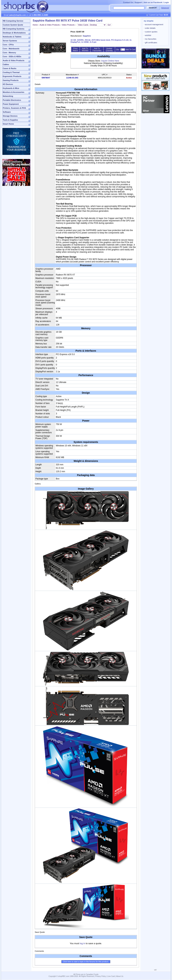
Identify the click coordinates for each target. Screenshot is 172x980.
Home (35, 25)
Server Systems (10, 41)
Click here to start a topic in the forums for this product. (86, 962)
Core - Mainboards (11, 49)
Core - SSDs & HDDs (12, 57)
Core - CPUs (8, 45)
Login (166, 2)
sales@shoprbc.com (18, 15)
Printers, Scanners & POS (14, 108)
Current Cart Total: (159, 15)
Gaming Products (11, 80)
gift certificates (150, 43)
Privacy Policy (101, 976)
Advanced (165, 8)
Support (138, 2)
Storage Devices (10, 116)
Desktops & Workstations (14, 33)
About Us (120, 976)
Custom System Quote (13, 25)
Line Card (111, 976)
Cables (6, 64)
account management (154, 24)
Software (7, 112)
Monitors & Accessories (14, 92)
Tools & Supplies (10, 120)
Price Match (75, 49)
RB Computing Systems (14, 29)
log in (83, 943)
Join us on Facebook (153, 2)
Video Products (68, 25)
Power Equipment (11, 104)
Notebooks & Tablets (12, 37)
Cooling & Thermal (11, 72)
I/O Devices (8, 84)
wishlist (148, 35)
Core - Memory (9, 53)
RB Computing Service (13, 21)
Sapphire (87, 36)
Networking (8, 96)
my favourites (150, 39)
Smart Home (8, 124)
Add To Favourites (97, 49)
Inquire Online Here (110, 61)
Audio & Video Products (14, 60)
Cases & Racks (10, 68)
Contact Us (128, 2)
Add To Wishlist (85, 49)
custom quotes (151, 32)
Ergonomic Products (12, 76)
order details (150, 28)
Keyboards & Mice (11, 88)
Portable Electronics (12, 100)
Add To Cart (130, 49)
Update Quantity (109, 49)
